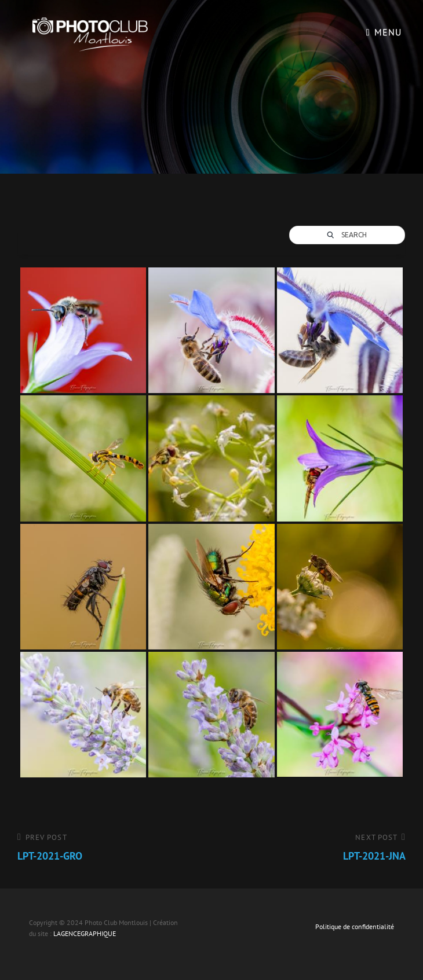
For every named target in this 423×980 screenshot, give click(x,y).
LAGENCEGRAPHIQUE (85, 933)
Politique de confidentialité (355, 926)
